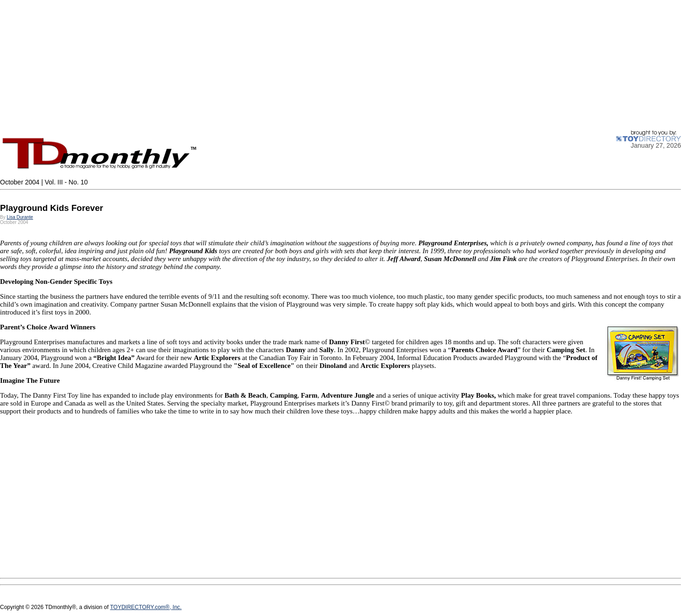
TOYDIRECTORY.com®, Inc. (146, 607)
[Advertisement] (279, 65)
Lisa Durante (20, 217)
